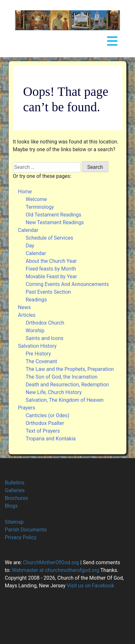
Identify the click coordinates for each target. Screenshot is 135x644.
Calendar (28, 230)
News (24, 307)
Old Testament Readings (54, 215)
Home (25, 192)
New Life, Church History (54, 392)
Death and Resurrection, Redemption (67, 385)
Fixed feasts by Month (51, 269)
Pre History (38, 354)
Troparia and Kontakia (51, 439)
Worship (35, 331)
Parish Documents (26, 530)
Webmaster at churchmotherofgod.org (55, 570)
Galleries (15, 490)
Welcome (36, 199)
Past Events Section (48, 292)
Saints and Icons (45, 338)
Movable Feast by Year (51, 276)
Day (30, 246)
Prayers (26, 408)
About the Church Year (51, 261)
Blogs (11, 506)
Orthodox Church (45, 323)
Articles (27, 315)
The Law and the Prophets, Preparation (70, 369)
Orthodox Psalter (45, 423)
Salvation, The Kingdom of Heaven (65, 400)
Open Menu (112, 40)
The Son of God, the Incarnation (62, 377)
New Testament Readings (55, 222)
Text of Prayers (43, 431)
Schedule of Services (49, 238)
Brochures (16, 498)
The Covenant (41, 361)
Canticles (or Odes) (47, 415)
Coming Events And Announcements (67, 284)
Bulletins (15, 483)
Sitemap (14, 522)
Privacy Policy (21, 537)
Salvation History (37, 346)
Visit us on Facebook (90, 586)
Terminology (40, 207)
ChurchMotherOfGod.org (51, 562)
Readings (36, 300)
